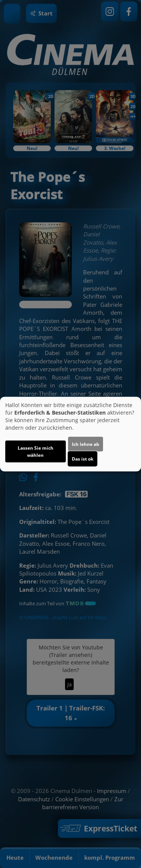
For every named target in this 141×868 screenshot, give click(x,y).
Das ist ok (83, 459)
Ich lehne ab (86, 444)
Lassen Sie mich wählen (36, 452)
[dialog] (70, 434)
